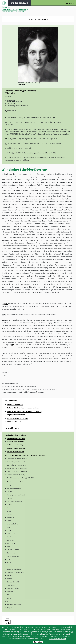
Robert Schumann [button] (21, 262)
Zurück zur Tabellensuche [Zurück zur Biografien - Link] (38, 19)
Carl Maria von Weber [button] (48, 196)
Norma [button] (47, 218)
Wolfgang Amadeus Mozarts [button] (14, 193)
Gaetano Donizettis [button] (51, 226)
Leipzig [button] (20, 257)
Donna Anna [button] (29, 213)
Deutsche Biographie (15, 404)
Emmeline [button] (66, 213)
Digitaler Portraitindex (16, 415)
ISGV (4, 3)
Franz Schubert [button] (57, 279)
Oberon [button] (16, 213)
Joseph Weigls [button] (9, 215)
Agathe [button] (6, 199)
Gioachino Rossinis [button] (24, 218)
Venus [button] (41, 240)
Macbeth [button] (24, 232)
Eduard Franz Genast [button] (24, 265)
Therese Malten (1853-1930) (16, 451)
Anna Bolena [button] (66, 226)
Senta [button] (15, 240)
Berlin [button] (38, 254)
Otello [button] (36, 218)
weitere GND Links (12, 428)
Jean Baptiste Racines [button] (20, 191)
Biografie (23, 9)
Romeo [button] (25, 210)
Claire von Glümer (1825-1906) (16, 448)
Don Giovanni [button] (51, 213)
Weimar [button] (31, 257)
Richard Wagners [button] (19, 235)
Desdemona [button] (8, 218)
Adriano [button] (52, 237)
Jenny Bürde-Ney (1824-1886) (16, 438)
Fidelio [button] (17, 202)
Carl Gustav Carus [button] (56, 262)
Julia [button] (39, 215)
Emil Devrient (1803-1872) (15, 445)
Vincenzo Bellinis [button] (38, 210)
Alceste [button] (33, 226)
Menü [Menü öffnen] (71, 3)
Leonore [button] (6, 202)
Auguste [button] (31, 292)
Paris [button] (5, 251)
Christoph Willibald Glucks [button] (60, 224)
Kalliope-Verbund (14, 422)
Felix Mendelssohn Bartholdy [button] (14, 281)
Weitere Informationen (58, 638)
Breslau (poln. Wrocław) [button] (52, 254)
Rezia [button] (70, 210)
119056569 (13, 400)
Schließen (38, 642)
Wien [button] (20, 188)
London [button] (16, 251)
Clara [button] (5, 262)
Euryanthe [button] (66, 207)
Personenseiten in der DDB (18, 418)
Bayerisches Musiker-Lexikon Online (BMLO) (24, 411)
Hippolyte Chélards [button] (10, 232)
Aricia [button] (5, 191)
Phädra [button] (35, 191)
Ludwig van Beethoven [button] (51, 199)
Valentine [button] (13, 221)
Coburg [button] (43, 292)
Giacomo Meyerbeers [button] (29, 221)
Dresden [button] (47, 287)
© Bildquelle (22, 85)
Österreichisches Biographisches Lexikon (23, 408)
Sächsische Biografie (10, 9)
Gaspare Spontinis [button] (52, 215)
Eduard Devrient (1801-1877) (16, 442)
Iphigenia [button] (7, 226)
